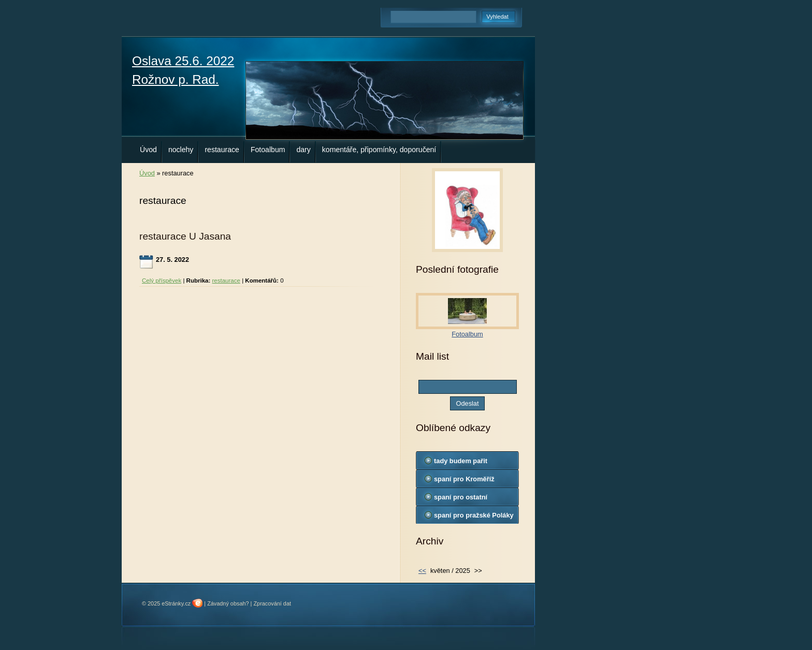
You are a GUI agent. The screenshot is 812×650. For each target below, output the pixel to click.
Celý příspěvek (162, 280)
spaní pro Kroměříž (464, 479)
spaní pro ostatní (461, 497)
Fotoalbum (268, 150)
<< (422, 571)
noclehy (181, 150)
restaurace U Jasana (185, 236)
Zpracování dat (272, 603)
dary (303, 150)
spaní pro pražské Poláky (474, 515)
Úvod (148, 150)
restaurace (222, 150)
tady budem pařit (461, 461)
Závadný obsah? (228, 603)
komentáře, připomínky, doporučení (379, 150)
